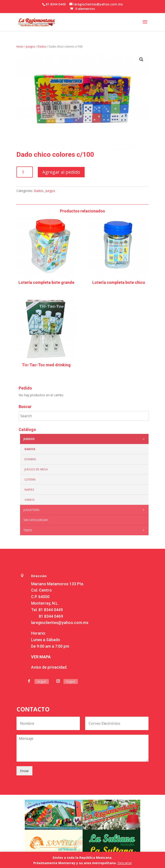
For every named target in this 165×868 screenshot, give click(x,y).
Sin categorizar (36, 520)
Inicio (20, 46)
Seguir (42, 681)
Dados (42, 46)
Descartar (125, 863)
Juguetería (85, 510)
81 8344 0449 (51, 610)
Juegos (31, 46)
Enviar (24, 771)
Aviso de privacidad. (49, 667)
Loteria (30, 479)
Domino (30, 459)
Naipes (29, 490)
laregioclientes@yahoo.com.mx (60, 623)
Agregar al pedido (61, 172)
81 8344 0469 (51, 616)
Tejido (85, 530)
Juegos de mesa (36, 469)
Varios (30, 500)
